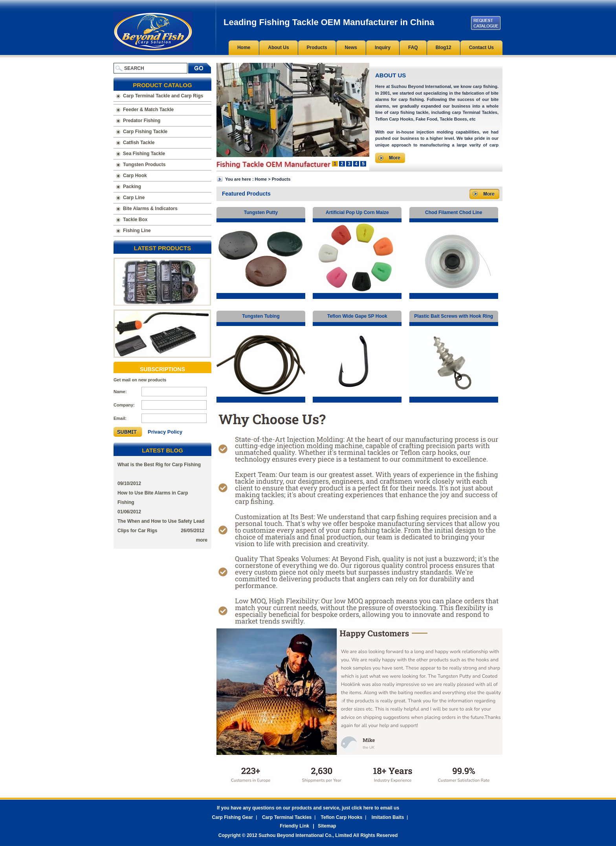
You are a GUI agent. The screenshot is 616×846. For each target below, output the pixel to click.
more (202, 540)
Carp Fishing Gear (233, 817)
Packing (132, 187)
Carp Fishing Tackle (145, 132)
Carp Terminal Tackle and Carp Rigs (163, 96)
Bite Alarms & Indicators (150, 209)
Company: (124, 405)
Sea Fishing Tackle (144, 154)
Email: (120, 418)
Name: (120, 392)
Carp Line (134, 198)
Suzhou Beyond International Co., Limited (306, 835)
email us (390, 808)
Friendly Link (294, 826)
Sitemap (327, 826)
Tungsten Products (144, 165)
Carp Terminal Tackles (287, 817)
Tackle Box (135, 220)
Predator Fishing (142, 121)
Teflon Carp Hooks (342, 817)
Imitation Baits (388, 817)
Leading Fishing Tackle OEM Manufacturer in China (153, 31)
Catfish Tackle (139, 143)
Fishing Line (137, 231)
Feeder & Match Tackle (148, 110)
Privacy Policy (165, 432)
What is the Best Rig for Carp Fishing (159, 465)
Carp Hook (135, 176)
